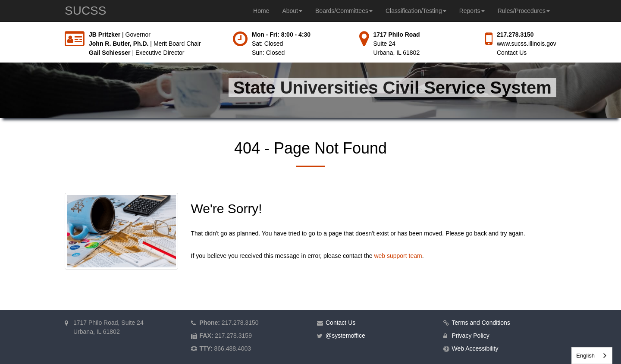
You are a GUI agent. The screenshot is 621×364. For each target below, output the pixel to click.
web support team (398, 256)
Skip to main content (0, 30)
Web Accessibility (475, 348)
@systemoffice (345, 336)
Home (261, 11)
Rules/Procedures (524, 11)
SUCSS (85, 11)
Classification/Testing (416, 11)
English (585, 356)
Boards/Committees (344, 11)
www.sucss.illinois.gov (527, 44)
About (292, 11)
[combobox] (592, 356)
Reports (472, 11)
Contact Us (512, 53)
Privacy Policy (471, 336)
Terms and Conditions (481, 323)
